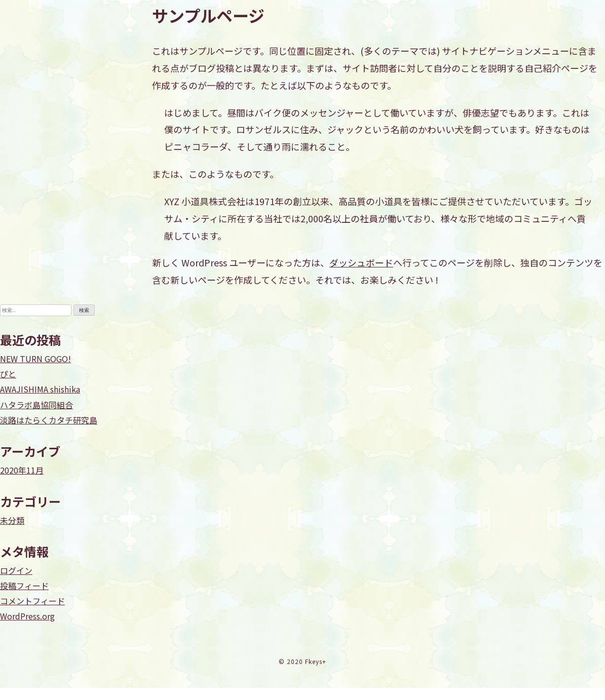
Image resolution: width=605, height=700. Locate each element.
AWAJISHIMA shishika (40, 389)
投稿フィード (24, 586)
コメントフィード (32, 601)
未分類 (12, 520)
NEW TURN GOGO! (35, 359)
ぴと (8, 374)
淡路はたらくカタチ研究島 (49, 420)
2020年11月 (22, 470)
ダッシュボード (361, 262)
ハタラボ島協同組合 (36, 405)
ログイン (16, 570)
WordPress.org (27, 616)
